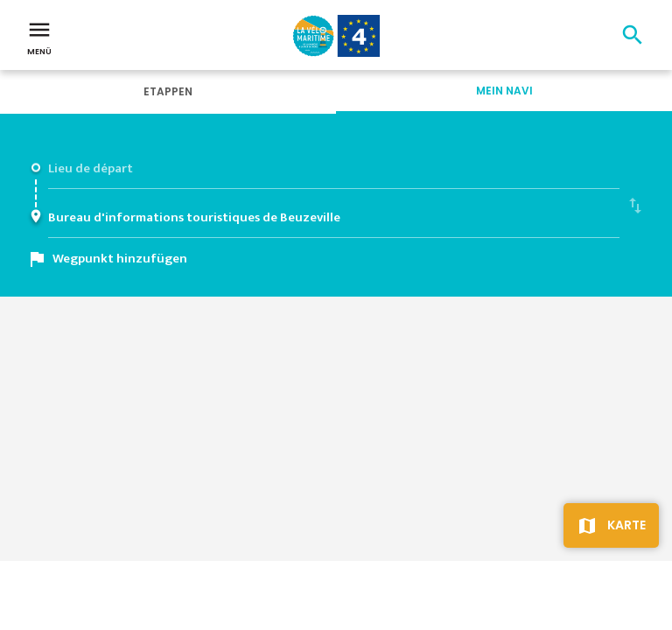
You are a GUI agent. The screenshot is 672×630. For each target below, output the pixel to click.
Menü (39, 37)
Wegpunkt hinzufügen (120, 259)
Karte (626, 525)
